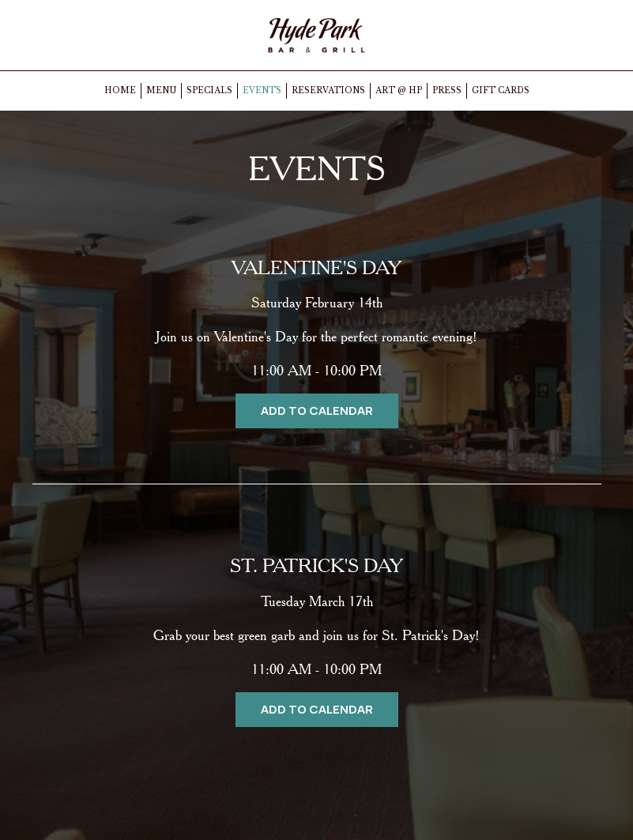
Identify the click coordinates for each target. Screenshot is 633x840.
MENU (161, 90)
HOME (120, 90)
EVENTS (262, 90)
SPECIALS (209, 90)
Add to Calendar (317, 411)
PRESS (447, 90)
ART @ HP (399, 90)
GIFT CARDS (501, 90)
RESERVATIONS (328, 90)
